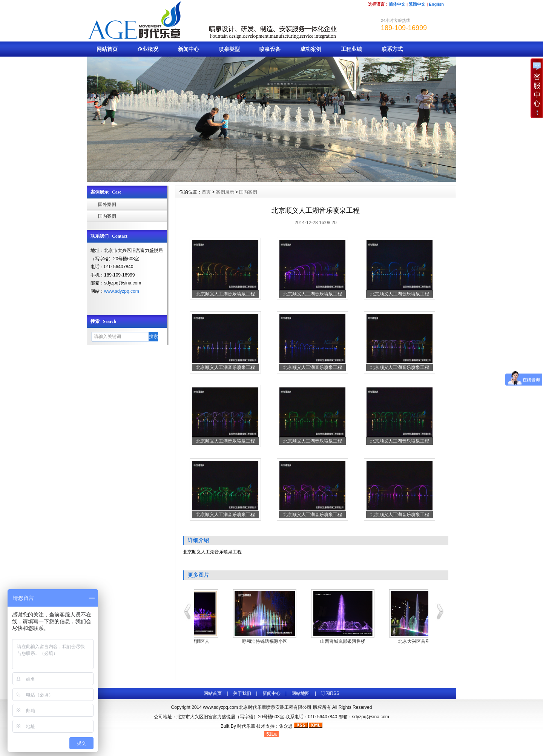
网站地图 (301, 693)
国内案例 (107, 216)
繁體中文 (417, 4)
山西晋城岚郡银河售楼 (390, 641)
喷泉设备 (270, 49)
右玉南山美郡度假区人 (233, 641)
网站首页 (107, 49)
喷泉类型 (229, 49)
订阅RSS (330, 693)
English (436, 4)
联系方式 (392, 49)
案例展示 (225, 192)
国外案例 (107, 204)
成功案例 (311, 49)
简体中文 (397, 4)
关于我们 (242, 693)
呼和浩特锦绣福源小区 (311, 641)
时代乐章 (246, 726)
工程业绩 (351, 49)
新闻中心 (189, 49)
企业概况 (148, 49)
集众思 (286, 726)
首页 (206, 192)
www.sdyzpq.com (122, 291)
